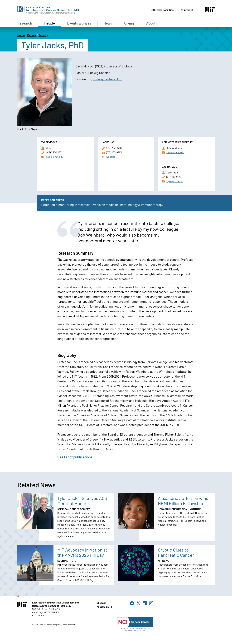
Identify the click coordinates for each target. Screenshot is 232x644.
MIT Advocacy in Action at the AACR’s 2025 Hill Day (82, 552)
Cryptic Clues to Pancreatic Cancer (176, 552)
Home (21, 35)
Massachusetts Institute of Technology (52, 606)
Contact (101, 603)
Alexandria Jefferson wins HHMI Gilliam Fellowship (183, 501)
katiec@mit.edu (175, 152)
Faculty (43, 35)
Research (25, 23)
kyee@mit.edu (174, 181)
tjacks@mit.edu (55, 157)
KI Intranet (187, 10)
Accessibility (104, 607)
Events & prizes (79, 23)
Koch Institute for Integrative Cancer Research (56, 603)
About (151, 23)
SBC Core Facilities (162, 10)
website (111, 157)
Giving (129, 23)
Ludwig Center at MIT (107, 79)
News (108, 23)
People (50, 23)
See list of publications (75, 457)
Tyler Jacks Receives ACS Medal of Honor (82, 501)
